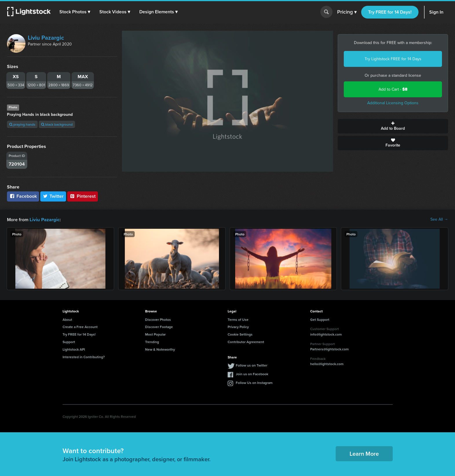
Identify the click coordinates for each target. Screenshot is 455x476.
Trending (152, 342)
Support (69, 342)
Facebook (23, 196)
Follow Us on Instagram (254, 382)
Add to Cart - (393, 89)
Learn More (364, 453)
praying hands (22, 124)
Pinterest (83, 196)
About (67, 319)
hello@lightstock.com (327, 364)
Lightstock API (74, 349)
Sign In (436, 12)
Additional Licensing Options (393, 103)
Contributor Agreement (246, 342)
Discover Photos (158, 319)
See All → (439, 219)
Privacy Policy (238, 326)
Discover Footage (159, 326)
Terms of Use (238, 319)
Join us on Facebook (252, 374)
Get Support (320, 319)
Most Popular (155, 334)
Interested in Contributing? (84, 357)
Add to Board (393, 126)
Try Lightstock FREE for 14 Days (393, 59)
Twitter (53, 196)
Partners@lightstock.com (329, 349)
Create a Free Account (80, 326)
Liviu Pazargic (46, 38)
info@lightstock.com (326, 334)
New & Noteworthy (160, 349)
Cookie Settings (240, 334)
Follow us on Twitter (252, 365)
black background (57, 124)
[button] (75, 12)
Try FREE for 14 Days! (390, 12)
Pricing (347, 12)
